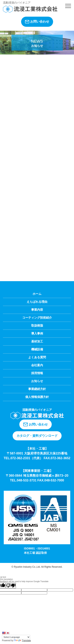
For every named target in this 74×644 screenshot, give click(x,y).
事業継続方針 (37, 389)
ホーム (37, 294)
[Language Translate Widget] (16, 637)
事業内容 (37, 310)
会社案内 (37, 365)
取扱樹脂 (37, 325)
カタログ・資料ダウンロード (37, 436)
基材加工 (37, 341)
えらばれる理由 (37, 302)
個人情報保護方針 (37, 397)
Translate (22, 640)
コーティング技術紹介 (37, 318)
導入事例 (37, 333)
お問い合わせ (37, 22)
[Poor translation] (11, 586)
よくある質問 (37, 357)
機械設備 (37, 349)
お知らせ (37, 381)
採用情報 (37, 373)
